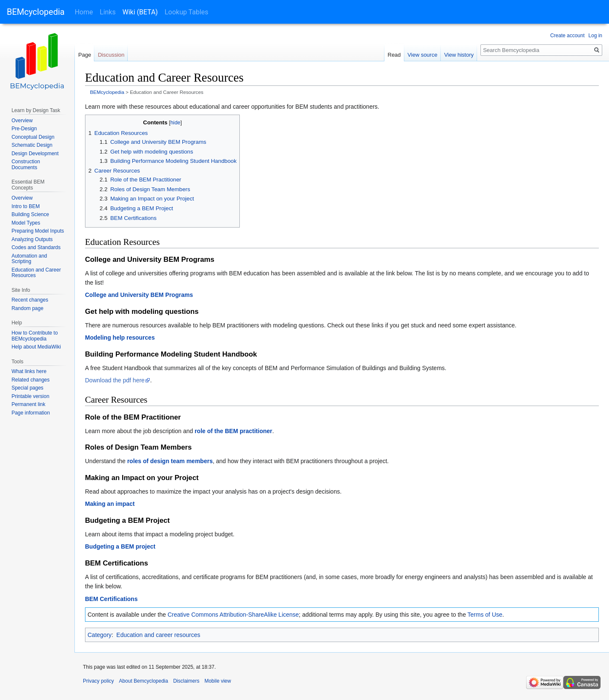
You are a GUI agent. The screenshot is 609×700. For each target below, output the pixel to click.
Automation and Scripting (29, 259)
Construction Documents (26, 165)
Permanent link (28, 404)
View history (459, 55)
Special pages (27, 388)
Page (85, 55)
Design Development (35, 154)
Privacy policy (98, 681)
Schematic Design (32, 145)
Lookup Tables (186, 12)
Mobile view (218, 681)
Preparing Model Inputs (38, 231)
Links (108, 12)
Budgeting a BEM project (120, 546)
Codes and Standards (36, 247)
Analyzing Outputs (32, 239)
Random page (27, 308)
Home (84, 12)
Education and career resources (158, 635)
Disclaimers (186, 681)
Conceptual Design (33, 137)
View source (423, 55)
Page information (31, 413)
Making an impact (110, 504)
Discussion (111, 55)
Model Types (26, 223)
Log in (595, 36)
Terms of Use (485, 615)
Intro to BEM (26, 206)
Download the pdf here (115, 380)
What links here (29, 371)
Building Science (30, 214)
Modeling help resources (120, 338)
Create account (567, 36)
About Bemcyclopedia (143, 681)
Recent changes (30, 300)
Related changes (30, 380)
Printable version (30, 396)
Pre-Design (24, 129)
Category (100, 635)
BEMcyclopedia (36, 12)
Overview (22, 121)
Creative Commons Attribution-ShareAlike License (233, 615)
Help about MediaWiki (36, 347)
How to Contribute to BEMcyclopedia (34, 336)
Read (394, 55)
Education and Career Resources (36, 273)
